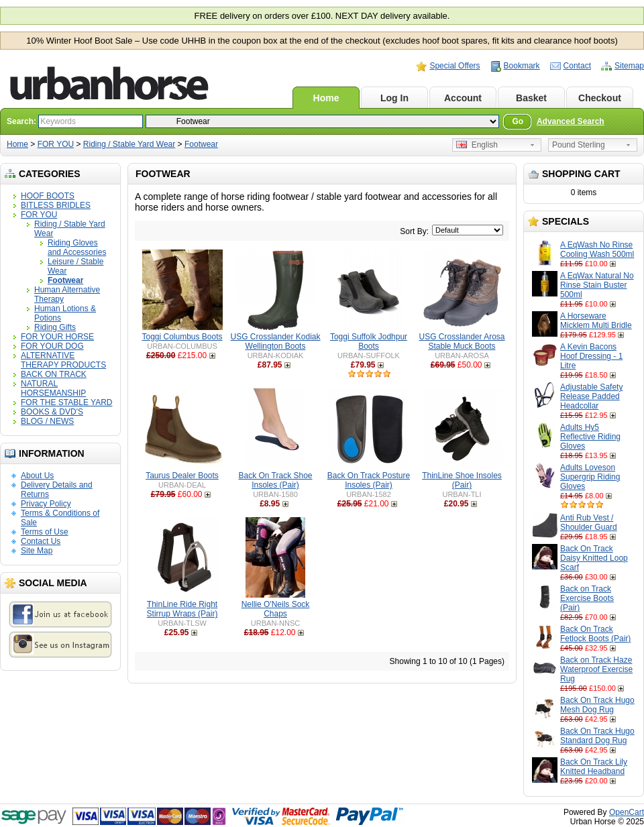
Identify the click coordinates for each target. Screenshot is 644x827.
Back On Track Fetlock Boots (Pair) (595, 634)
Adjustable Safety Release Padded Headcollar (591, 396)
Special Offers (454, 66)
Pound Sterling (579, 145)
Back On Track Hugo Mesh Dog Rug (597, 705)
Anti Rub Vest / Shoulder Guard (589, 522)
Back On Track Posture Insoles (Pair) (369, 480)
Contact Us (41, 541)
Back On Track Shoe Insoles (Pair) (275, 480)
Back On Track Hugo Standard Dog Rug (597, 736)
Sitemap (629, 66)
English (477, 145)
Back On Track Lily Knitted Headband (594, 767)
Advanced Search (571, 121)
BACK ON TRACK (54, 374)
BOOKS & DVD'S (52, 412)
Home (326, 98)
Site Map (37, 551)
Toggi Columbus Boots (182, 337)
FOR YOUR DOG (52, 346)
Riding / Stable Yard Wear (129, 144)
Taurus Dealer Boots (182, 476)
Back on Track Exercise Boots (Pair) (587, 598)
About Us (37, 476)
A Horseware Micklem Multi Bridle (596, 321)
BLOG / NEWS (47, 421)
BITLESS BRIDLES (56, 205)
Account (463, 98)
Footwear (201, 144)
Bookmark (522, 66)
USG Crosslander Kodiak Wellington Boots (275, 341)
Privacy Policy (46, 504)
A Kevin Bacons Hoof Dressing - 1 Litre (591, 356)
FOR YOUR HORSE (57, 337)
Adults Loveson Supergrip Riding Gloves (590, 477)
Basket (531, 98)
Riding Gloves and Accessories (77, 247)
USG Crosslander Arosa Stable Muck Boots (462, 341)
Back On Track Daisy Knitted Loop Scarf (594, 558)
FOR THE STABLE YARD (66, 402)
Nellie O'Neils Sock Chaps (276, 609)
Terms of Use (45, 532)
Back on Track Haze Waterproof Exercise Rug (596, 669)
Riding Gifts (55, 327)
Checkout (600, 98)
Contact (577, 66)
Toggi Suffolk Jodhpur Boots (369, 341)
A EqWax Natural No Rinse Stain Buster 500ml (597, 285)
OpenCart (627, 812)
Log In (394, 98)
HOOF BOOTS (48, 196)
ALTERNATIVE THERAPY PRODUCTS (63, 360)
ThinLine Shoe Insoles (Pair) (462, 480)
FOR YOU (56, 144)
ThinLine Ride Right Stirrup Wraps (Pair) (182, 609)
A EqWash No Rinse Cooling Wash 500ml (597, 250)
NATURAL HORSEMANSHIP (53, 388)
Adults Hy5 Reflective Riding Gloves (590, 437)
